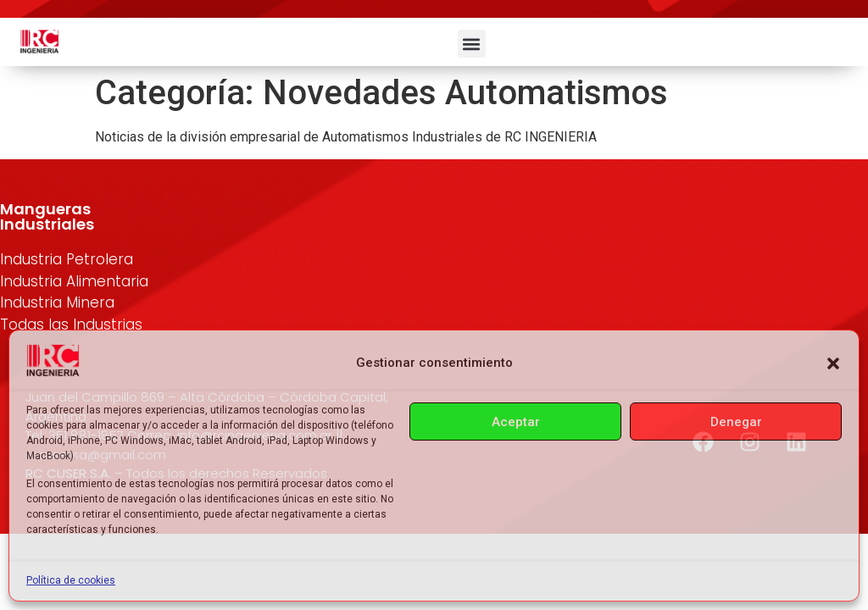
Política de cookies (71, 580)
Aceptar (516, 422)
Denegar (736, 422)
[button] (833, 363)
